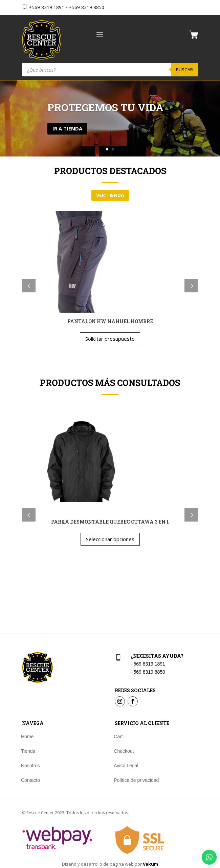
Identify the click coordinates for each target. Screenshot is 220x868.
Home (27, 737)
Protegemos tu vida (105, 107)
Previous (29, 286)
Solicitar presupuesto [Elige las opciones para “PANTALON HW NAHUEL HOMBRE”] (110, 339)
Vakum (150, 864)
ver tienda (110, 195)
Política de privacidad (136, 780)
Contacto (30, 780)
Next (191, 286)
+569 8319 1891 (47, 7)
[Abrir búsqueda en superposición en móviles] (110, 70)
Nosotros (30, 766)
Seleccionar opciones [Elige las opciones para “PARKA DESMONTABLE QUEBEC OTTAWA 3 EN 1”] (110, 539)
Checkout (124, 751)
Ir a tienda (67, 128)
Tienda (28, 751)
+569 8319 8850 (86, 7)
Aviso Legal (126, 766)
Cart (118, 737)
